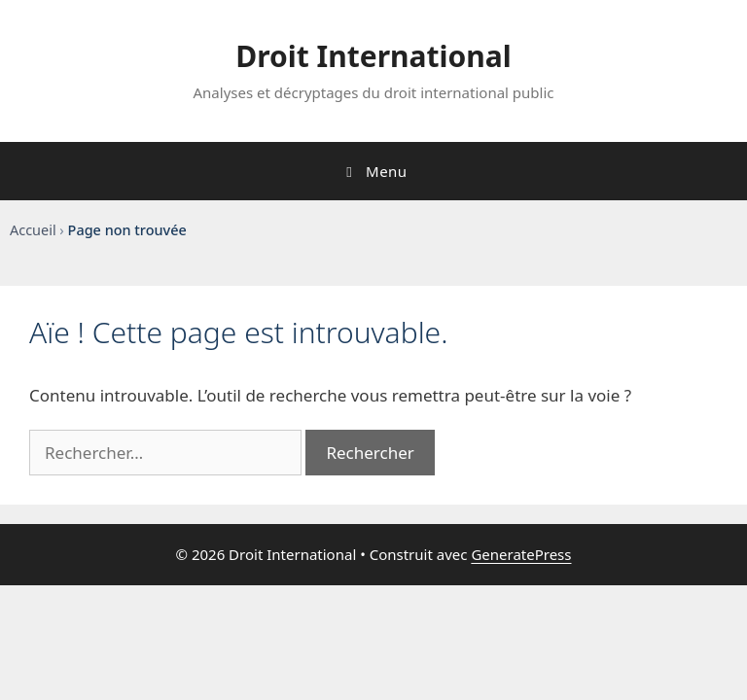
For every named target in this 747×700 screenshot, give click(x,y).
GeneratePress (521, 554)
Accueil (33, 230)
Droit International (373, 56)
